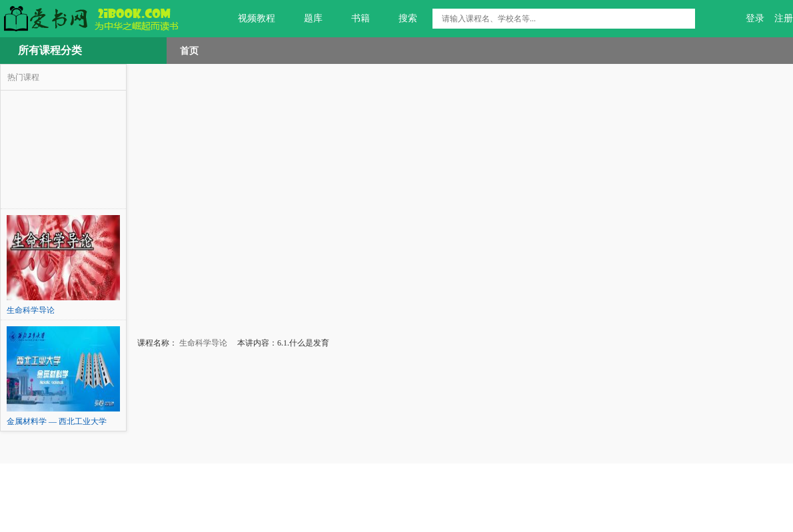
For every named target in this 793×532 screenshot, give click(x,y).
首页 (189, 51)
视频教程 (249, 19)
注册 (784, 18)
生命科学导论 (202, 343)
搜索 (400, 19)
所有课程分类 (50, 50)
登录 (755, 18)
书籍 (353, 19)
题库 (306, 19)
